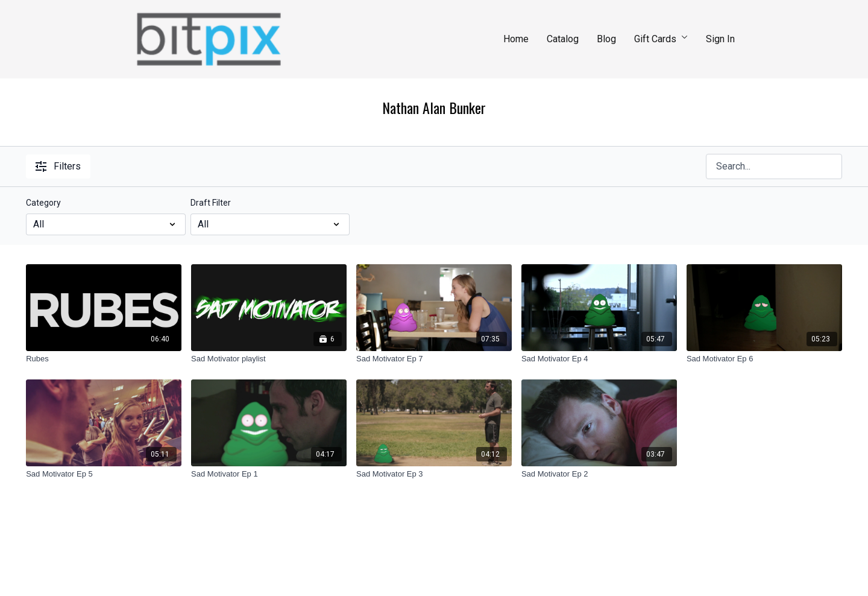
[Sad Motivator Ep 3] (434, 474)
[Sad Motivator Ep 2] (599, 474)
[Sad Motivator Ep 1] (269, 474)
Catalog (563, 39)
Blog (606, 39)
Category (43, 203)
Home (516, 39)
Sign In (720, 39)
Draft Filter (211, 203)
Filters (58, 166)
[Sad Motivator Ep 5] (104, 474)
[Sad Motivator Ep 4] (599, 359)
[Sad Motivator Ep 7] (434, 359)
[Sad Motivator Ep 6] (764, 359)
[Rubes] (104, 359)
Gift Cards (661, 39)
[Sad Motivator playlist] (269, 359)
